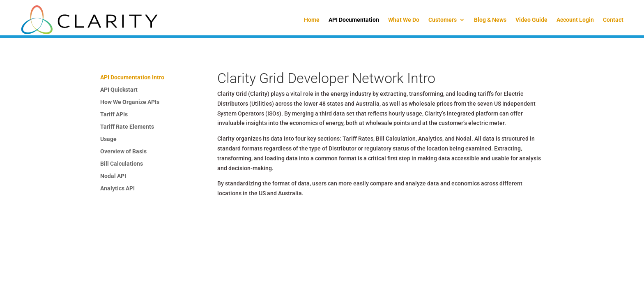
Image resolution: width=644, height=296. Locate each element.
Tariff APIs (114, 114)
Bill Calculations (122, 164)
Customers (443, 20)
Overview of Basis (123, 151)
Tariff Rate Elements (127, 127)
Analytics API (117, 188)
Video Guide (531, 20)
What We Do (404, 20)
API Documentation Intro (132, 77)
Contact (613, 20)
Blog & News (490, 20)
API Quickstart (119, 90)
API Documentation (354, 20)
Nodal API (113, 176)
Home (312, 20)
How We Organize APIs (130, 102)
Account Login (575, 20)
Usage (108, 139)
